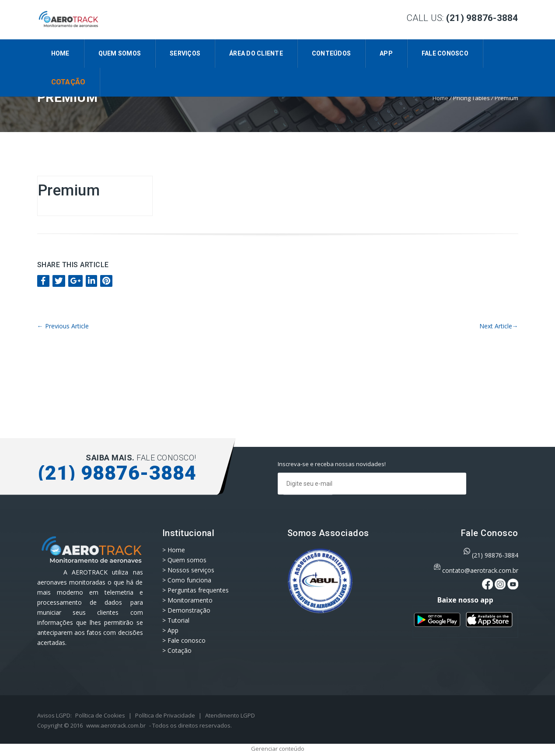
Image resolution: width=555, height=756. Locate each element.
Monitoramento (190, 600)
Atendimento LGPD (230, 715)
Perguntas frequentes (198, 590)
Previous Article (63, 326)
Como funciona (189, 580)
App (386, 53)
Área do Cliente (256, 53)
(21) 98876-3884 (495, 555)
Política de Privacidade (165, 715)
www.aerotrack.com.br (116, 725)
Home (60, 53)
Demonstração (189, 610)
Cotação (68, 82)
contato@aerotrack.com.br (480, 570)
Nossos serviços (191, 570)
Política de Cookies (100, 715)
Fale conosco (445, 53)
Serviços (185, 53)
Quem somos (120, 53)
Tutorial (178, 620)
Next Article (499, 326)
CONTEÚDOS (331, 53)
